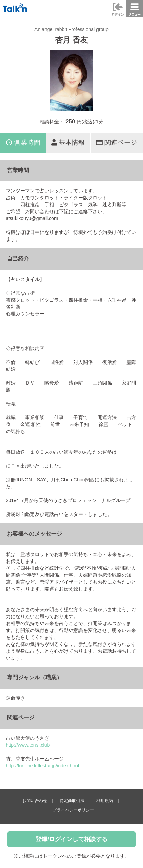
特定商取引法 (72, 801)
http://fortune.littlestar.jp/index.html (42, 766)
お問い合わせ (35, 801)
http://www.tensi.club (28, 745)
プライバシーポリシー (73, 810)
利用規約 (105, 801)
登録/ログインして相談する (71, 839)
